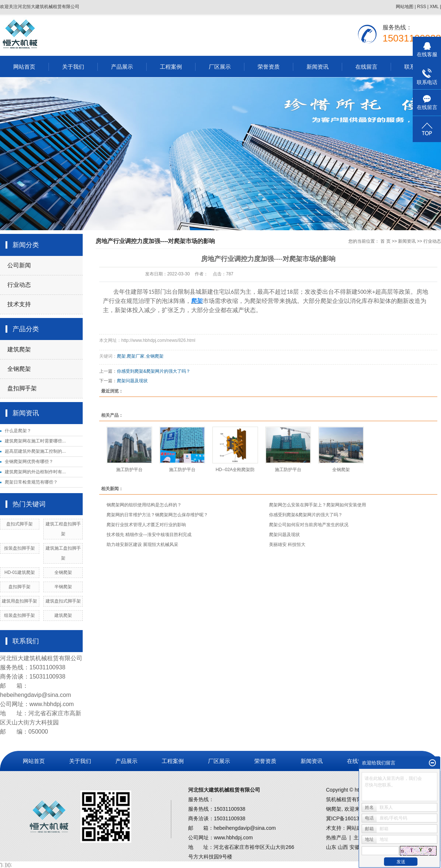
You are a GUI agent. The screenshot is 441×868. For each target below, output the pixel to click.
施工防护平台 (129, 470)
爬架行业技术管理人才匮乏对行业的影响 (146, 525)
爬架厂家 (136, 356)
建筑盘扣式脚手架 (63, 601)
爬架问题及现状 (132, 381)
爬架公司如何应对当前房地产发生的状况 (309, 525)
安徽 (355, 847)
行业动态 (19, 285)
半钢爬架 (63, 587)
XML (434, 7)
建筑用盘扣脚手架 (19, 601)
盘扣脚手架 (22, 388)
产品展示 (122, 67)
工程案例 (171, 67)
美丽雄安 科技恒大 (287, 545)
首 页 (385, 241)
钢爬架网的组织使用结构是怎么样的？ (144, 505)
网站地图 (405, 7)
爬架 (121, 356)
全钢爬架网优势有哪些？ (29, 462)
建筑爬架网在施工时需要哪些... (35, 441)
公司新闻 (19, 265)
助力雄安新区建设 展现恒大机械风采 (142, 545)
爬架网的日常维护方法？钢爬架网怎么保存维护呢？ (157, 515)
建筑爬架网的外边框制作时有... (35, 472)
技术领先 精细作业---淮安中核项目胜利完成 (149, 535)
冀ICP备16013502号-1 (352, 818)
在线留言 (366, 67)
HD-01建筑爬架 (20, 572)
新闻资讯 (318, 67)
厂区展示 (220, 67)
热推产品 (336, 838)
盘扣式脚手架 (19, 524)
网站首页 (24, 67)
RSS (422, 7)
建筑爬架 (19, 349)
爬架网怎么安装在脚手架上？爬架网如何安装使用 (318, 505)
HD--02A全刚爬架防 (235, 470)
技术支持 (19, 304)
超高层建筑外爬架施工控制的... (35, 451)
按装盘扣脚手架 (19, 548)
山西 (343, 847)
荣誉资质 (269, 67)
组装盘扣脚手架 (19, 615)
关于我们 (73, 67)
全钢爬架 (19, 369)
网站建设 (357, 828)
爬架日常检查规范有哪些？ (31, 482)
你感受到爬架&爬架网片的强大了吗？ (154, 371)
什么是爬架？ (18, 431)
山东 (331, 847)
